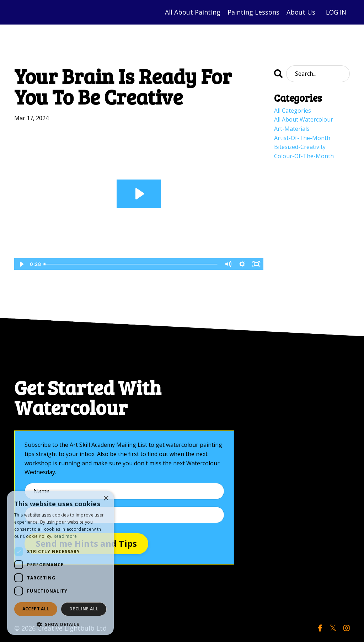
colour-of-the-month (304, 156)
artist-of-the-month (302, 138)
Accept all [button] (36, 609)
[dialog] (60, 563)
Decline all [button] (84, 609)
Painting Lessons (252, 12)
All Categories (293, 111)
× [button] (106, 499)
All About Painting (191, 12)
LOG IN (335, 12)
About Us (299, 12)
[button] (60, 624)
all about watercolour (304, 119)
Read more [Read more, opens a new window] (65, 536)
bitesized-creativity (300, 147)
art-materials (292, 129)
